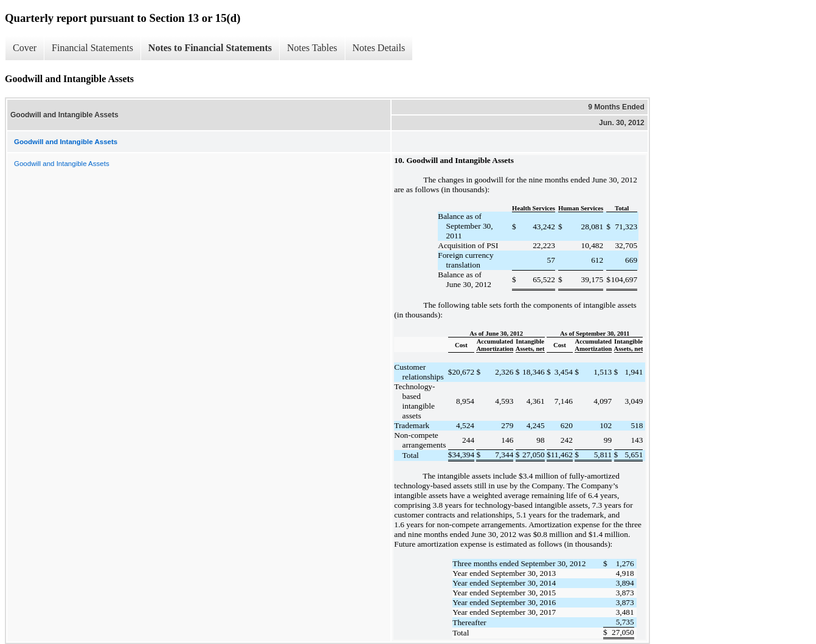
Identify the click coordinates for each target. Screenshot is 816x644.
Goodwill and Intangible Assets (62, 164)
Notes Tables (312, 48)
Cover (25, 48)
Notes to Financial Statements (210, 48)
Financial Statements (92, 48)
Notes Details (379, 48)
